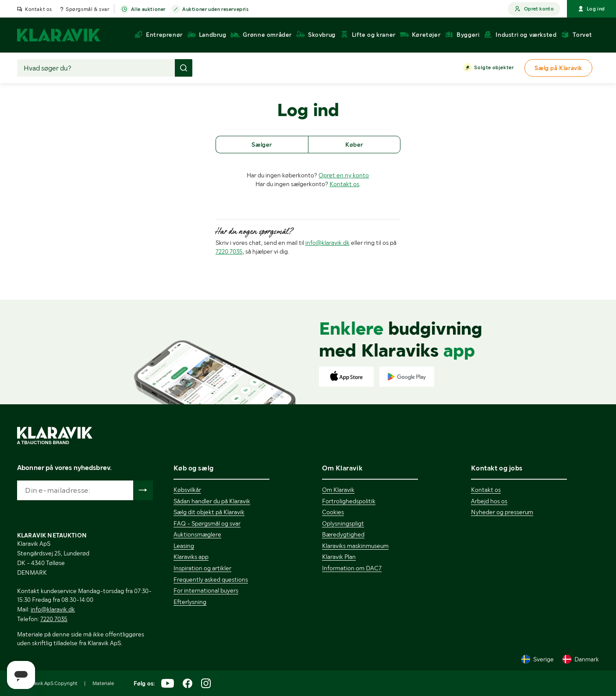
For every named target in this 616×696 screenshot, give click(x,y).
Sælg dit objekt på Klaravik (209, 512)
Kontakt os (39, 9)
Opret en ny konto (344, 175)
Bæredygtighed (343, 534)
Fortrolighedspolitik (349, 501)
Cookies (333, 512)
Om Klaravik (338, 490)
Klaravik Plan (339, 557)
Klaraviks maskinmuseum (355, 546)
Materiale (103, 683)
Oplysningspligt (343, 523)
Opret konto (534, 9)
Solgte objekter (494, 68)
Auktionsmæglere (197, 534)
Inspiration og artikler (202, 568)
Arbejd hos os (489, 501)
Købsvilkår (187, 490)
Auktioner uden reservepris (216, 10)
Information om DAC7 (352, 568)
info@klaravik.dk (327, 243)
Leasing (184, 546)
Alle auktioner (148, 10)
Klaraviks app (191, 557)
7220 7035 (229, 251)
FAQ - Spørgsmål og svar (207, 523)
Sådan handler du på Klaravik (212, 501)
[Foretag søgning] (184, 68)
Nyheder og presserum (502, 512)
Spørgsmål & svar (88, 9)
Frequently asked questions (211, 579)
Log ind (591, 9)
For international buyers (206, 590)
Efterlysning (190, 602)
